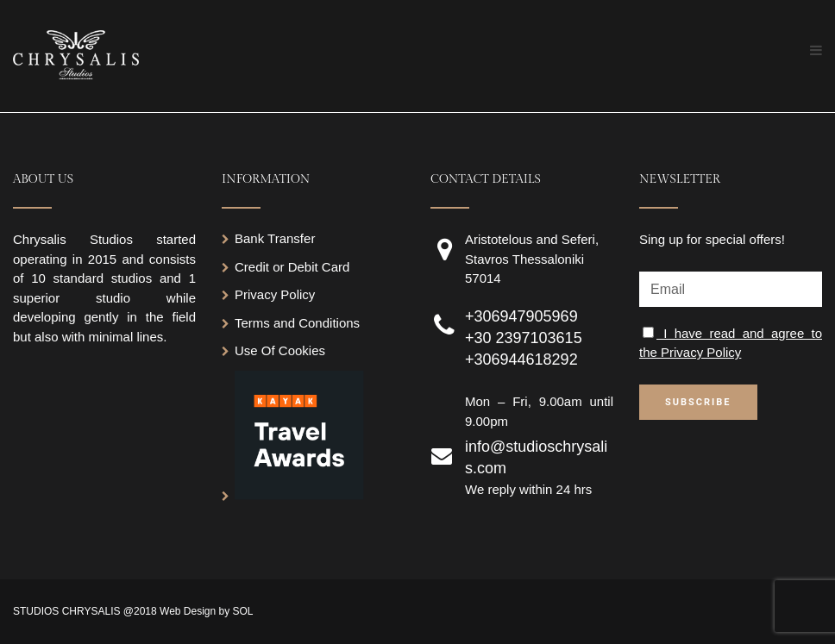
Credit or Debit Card (292, 267)
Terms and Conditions (297, 323)
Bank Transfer (275, 238)
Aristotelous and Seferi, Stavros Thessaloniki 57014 (532, 259)
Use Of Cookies (280, 350)
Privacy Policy (275, 294)
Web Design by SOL (207, 611)
